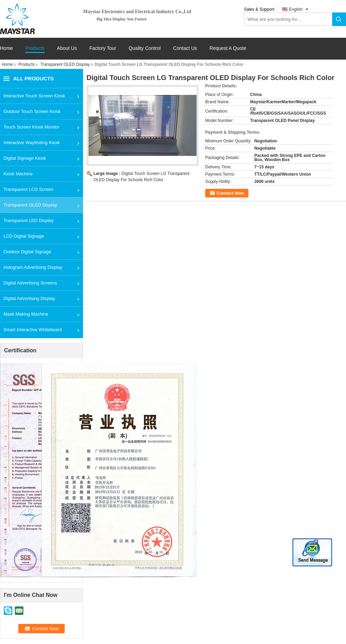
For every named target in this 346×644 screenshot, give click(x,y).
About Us (67, 48)
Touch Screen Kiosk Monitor (31, 127)
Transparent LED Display (29, 220)
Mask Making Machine (26, 314)
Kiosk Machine (18, 174)
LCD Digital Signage (24, 236)
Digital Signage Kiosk (25, 158)
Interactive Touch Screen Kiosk (34, 96)
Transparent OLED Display (65, 64)
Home (6, 48)
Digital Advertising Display (29, 298)
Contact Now (230, 193)
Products (35, 48)
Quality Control (145, 48)
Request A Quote (228, 48)
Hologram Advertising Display (33, 267)
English (296, 9)
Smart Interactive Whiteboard (33, 330)
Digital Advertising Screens (30, 283)
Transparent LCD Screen (28, 189)
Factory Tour (103, 48)
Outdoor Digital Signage (27, 252)
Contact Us (185, 48)
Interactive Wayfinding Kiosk (32, 143)
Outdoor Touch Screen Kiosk (32, 111)
